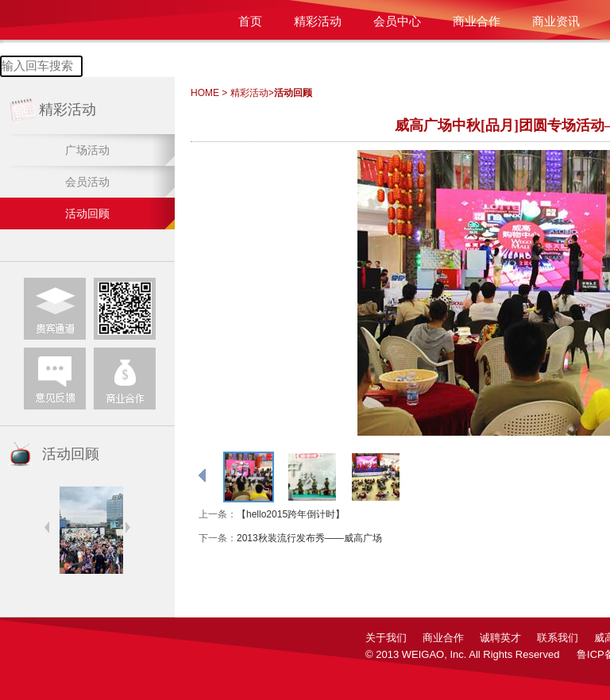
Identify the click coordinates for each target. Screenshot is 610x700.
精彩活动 (318, 21)
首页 (250, 21)
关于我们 (386, 638)
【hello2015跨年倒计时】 (291, 514)
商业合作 (477, 21)
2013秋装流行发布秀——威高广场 (309, 538)
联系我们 (558, 638)
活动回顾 (87, 213)
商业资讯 (556, 21)
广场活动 (87, 150)
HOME (205, 93)
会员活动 (87, 182)
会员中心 (397, 21)
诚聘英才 (500, 638)
